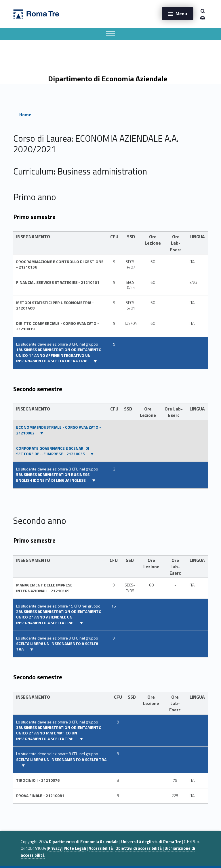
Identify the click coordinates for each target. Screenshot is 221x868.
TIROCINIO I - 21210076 (38, 780)
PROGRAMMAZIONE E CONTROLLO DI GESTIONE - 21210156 (60, 264)
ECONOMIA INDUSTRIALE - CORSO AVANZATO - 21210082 (59, 430)
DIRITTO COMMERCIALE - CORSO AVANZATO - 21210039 (58, 326)
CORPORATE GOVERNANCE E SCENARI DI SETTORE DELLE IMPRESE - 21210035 (53, 451)
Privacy (55, 848)
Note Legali (75, 848)
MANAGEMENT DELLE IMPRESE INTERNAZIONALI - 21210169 (44, 588)
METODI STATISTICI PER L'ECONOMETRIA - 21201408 (55, 305)
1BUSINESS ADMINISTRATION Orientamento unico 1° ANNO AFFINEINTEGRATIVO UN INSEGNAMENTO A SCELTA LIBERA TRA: (59, 355)
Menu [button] (181, 14)
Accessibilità (101, 848)
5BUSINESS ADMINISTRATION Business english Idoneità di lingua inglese (53, 477)
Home (25, 115)
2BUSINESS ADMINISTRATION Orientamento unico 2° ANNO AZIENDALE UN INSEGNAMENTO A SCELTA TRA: (59, 617)
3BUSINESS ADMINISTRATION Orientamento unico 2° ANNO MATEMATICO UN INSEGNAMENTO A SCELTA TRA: (59, 733)
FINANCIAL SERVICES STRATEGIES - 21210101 (58, 282)
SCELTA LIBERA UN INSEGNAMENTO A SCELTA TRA (57, 646)
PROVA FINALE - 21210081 (40, 796)
